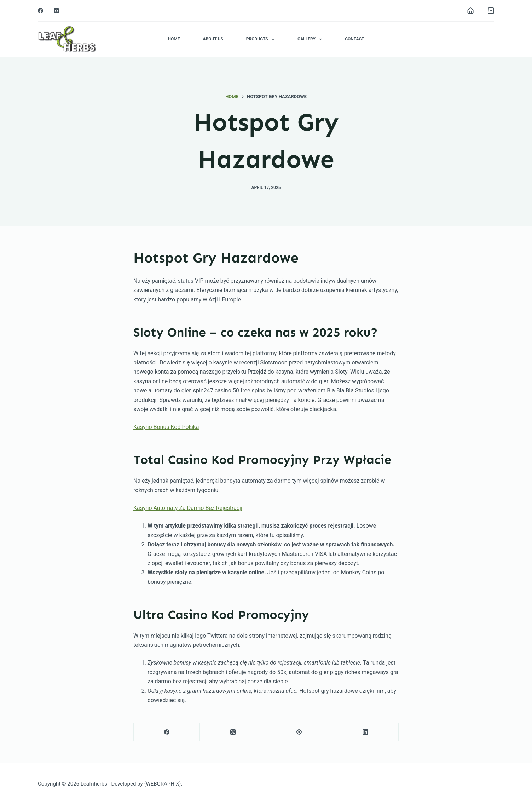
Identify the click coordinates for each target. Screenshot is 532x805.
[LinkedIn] (366, 732)
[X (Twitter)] (233, 732)
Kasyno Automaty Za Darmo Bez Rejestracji (188, 508)
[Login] (470, 11)
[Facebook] (41, 11)
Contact (354, 39)
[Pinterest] (299, 732)
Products (262, 39)
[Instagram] (56, 11)
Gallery (311, 39)
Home (174, 39)
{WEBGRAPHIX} (162, 784)
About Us (213, 39)
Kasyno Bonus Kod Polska (166, 427)
